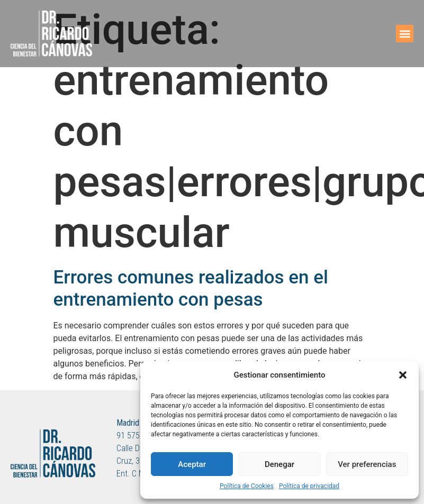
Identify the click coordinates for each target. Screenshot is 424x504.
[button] (403, 375)
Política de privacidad (309, 486)
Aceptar (192, 464)
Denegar (279, 464)
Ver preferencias (367, 464)
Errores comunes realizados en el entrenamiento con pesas (191, 288)
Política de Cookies (247, 486)
